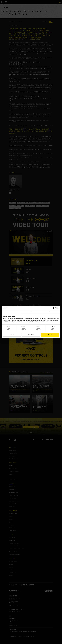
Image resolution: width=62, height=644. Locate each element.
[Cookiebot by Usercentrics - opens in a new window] (54, 308)
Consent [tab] (11, 312)
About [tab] (51, 312)
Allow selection (31, 335)
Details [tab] (31, 312)
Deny (12, 335)
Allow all (50, 335)
